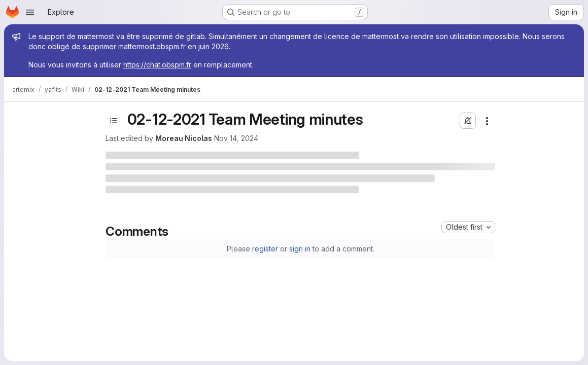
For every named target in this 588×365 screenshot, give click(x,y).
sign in (300, 249)
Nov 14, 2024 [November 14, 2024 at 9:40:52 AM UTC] (236, 138)
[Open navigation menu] (30, 12)
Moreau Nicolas (184, 138)
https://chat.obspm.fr (157, 65)
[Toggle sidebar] (114, 121)
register (265, 249)
